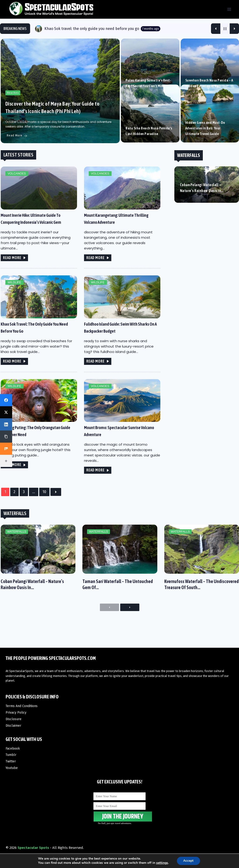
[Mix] (6, 449)
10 (44, 505)
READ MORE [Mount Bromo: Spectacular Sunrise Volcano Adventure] (97, 483)
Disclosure (14, 719)
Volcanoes (16, 186)
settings (162, 863)
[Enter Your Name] (119, 796)
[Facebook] (6, 400)
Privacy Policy (16, 713)
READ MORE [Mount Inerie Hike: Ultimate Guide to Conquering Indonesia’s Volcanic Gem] (14, 270)
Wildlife (13, 295)
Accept (188, 861)
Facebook (13, 749)
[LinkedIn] (6, 424)
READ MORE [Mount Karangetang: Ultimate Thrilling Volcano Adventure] (97, 270)
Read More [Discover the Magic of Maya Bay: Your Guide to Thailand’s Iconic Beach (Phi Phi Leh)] (16, 148)
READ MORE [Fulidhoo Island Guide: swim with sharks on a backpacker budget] (97, 374)
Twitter (11, 762)
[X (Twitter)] (6, 412)
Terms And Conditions (22, 706)
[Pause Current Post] (225, 29)
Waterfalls (16, 546)
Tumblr (11, 755)
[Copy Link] (6, 437)
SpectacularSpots (21, 671)
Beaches (12, 105)
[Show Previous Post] (216, 29)
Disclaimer (13, 726)
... (33, 505)
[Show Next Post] (234, 29)
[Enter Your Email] (119, 806)
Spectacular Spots (33, 848)
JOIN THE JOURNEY (120, 816)
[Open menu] (229, 9)
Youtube (12, 768)
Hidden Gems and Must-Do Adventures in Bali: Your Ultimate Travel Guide (205, 141)
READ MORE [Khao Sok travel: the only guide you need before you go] (14, 374)
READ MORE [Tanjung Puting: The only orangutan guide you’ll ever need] (14, 477)
